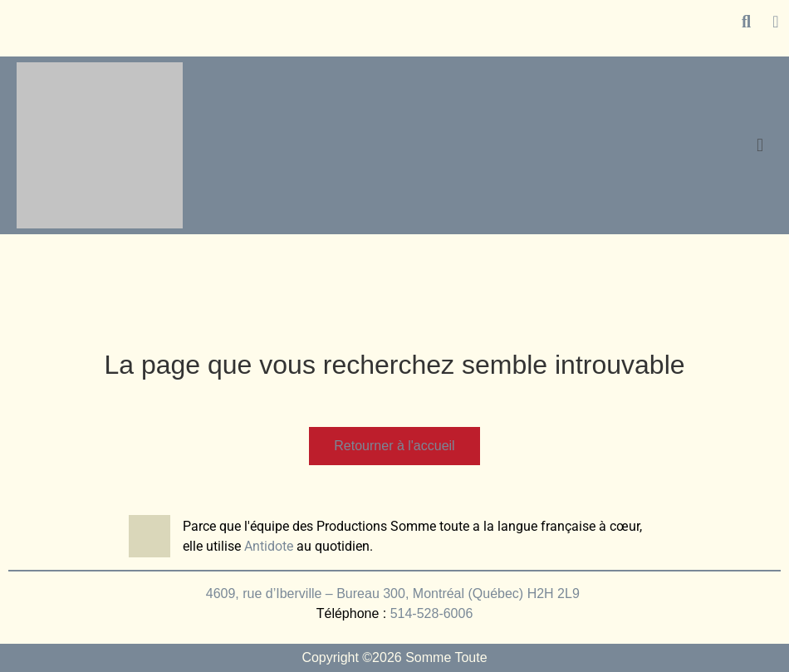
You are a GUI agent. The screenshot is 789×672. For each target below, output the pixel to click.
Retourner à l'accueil (394, 446)
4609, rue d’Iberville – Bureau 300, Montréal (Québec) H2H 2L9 (394, 594)
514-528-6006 (432, 613)
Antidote (269, 546)
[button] (760, 145)
